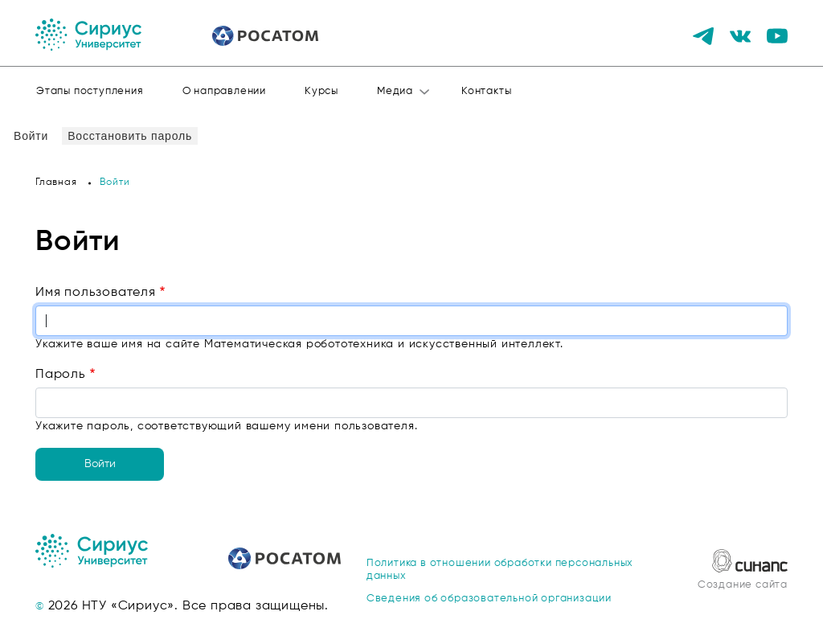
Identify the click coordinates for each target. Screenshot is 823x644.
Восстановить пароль (130, 136)
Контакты (486, 91)
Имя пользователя (96, 293)
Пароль (61, 375)
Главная (56, 183)
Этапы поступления (90, 91)
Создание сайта (743, 585)
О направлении (224, 91)
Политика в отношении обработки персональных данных (500, 570)
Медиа (395, 91)
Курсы (321, 91)
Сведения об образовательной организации (489, 599)
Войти (34, 135)
